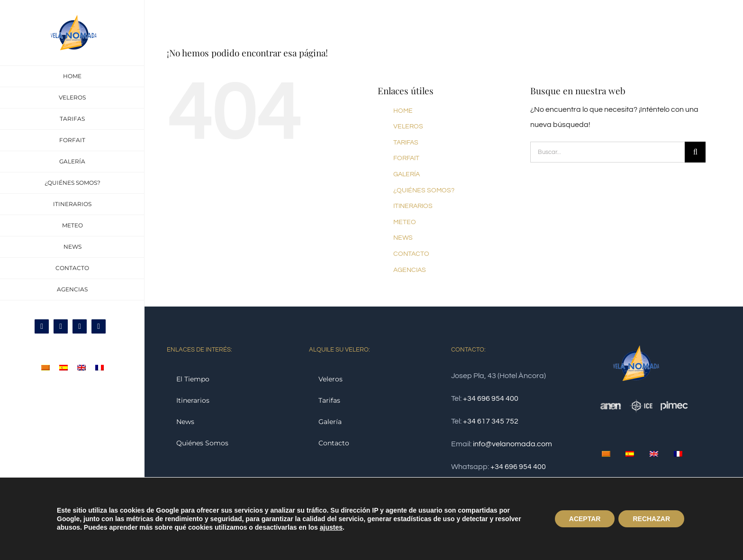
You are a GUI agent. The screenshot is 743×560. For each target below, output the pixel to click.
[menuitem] (45, 367)
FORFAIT (406, 158)
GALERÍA (407, 174)
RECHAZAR (651, 519)
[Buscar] (695, 152)
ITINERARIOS (413, 206)
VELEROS (408, 126)
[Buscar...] (607, 152)
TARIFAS (406, 143)
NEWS (403, 238)
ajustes (331, 527)
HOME (403, 111)
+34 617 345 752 (491, 421)
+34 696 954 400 (491, 398)
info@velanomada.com (512, 444)
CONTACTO (411, 254)
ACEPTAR (585, 519)
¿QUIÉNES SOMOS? (424, 190)
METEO (405, 222)
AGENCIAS (410, 270)
